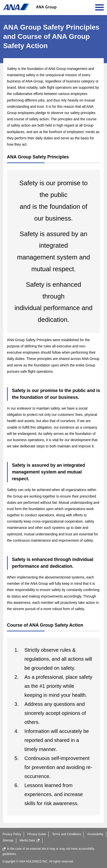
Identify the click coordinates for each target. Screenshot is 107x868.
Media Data (29, 840)
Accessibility (95, 834)
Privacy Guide (37, 834)
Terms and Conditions (66, 834)
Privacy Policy (12, 834)
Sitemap (8, 840)
